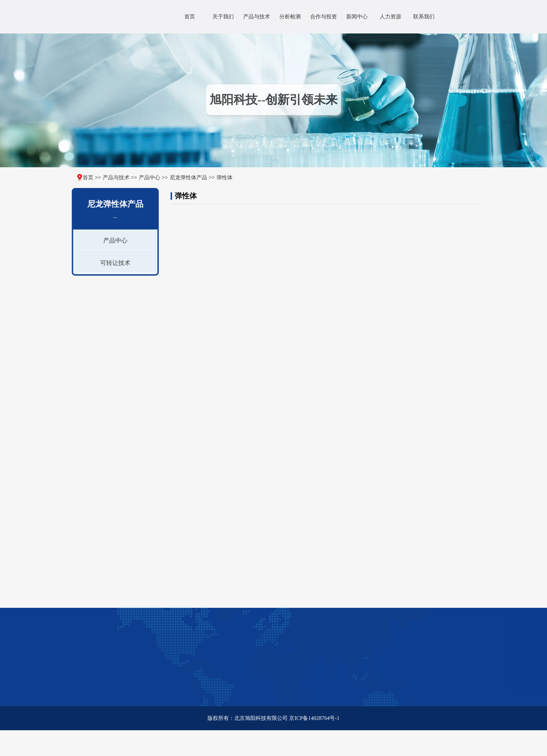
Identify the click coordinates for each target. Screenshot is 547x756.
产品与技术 (257, 17)
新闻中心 (357, 17)
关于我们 (223, 17)
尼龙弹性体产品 (182, 177)
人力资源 (390, 17)
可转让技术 (114, 263)
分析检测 (290, 17)
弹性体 (218, 177)
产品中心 (143, 177)
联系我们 (424, 17)
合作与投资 (324, 17)
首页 (190, 17)
